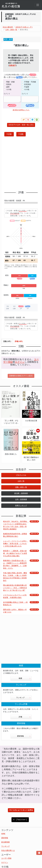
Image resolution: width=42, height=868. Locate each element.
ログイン (20, 362)
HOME (3, 834)
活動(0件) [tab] (7, 342)
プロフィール (21, 475)
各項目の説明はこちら (21, 110)
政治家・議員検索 (21, 493)
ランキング (23, 698)
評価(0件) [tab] (19, 342)
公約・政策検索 (21, 500)
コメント (7, 94)
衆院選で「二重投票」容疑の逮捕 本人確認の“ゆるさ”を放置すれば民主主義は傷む (15, 554)
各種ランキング (21, 506)
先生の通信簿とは (8, 851)
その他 (9, 90)
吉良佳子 (13, 66)
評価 (9, 134)
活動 (21, 134)
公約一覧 (21, 481)
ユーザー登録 (6, 858)
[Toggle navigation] (38, 5)
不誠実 (27, 87)
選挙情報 (24, 736)
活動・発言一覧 (21, 487)
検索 (25, 678)
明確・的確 (10, 82)
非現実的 (27, 85)
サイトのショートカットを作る (21, 810)
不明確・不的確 (30, 82)
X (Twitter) (20, 820)
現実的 (9, 85)
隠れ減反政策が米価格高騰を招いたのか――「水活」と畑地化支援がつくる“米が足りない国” (15, 588)
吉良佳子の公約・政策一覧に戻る (21, 125)
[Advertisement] (21, 165)
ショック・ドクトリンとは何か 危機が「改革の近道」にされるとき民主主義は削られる (16, 544)
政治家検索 (5, 842)
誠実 (8, 87)
